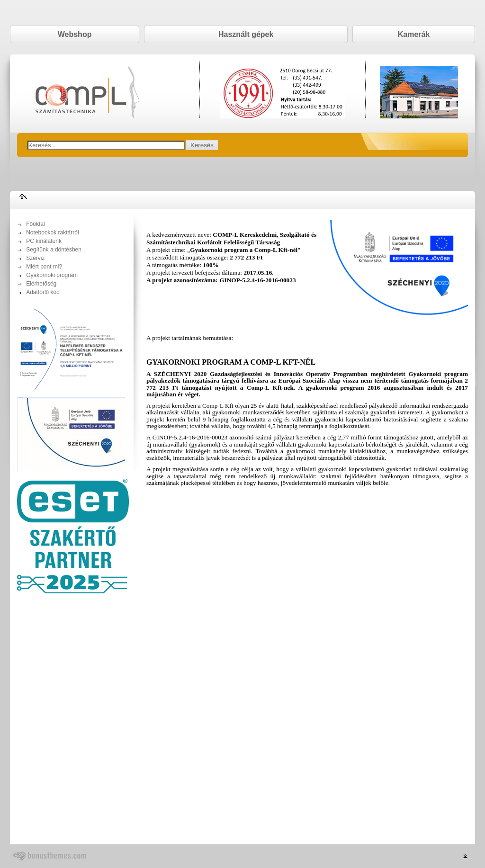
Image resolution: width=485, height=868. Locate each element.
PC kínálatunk (44, 241)
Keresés (202, 145)
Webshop (75, 34)
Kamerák (414, 34)
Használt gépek (246, 34)
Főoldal (35, 224)
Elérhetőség (41, 284)
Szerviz (35, 258)
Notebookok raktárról (52, 233)
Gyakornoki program (52, 275)
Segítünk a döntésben (54, 250)
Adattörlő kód (43, 292)
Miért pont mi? (44, 267)
